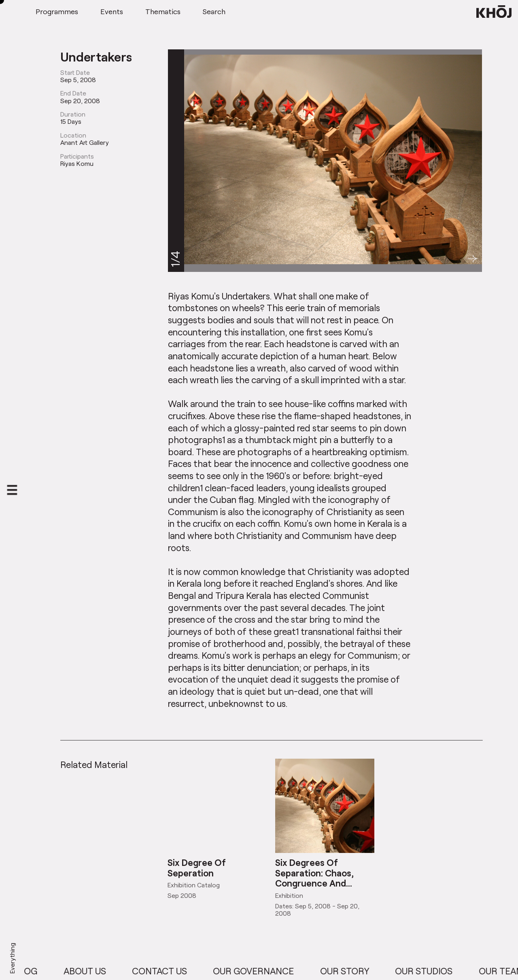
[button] (472, 259)
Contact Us (166, 971)
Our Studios (430, 971)
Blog (32, 971)
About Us (91, 971)
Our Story (351, 971)
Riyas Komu (77, 163)
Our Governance (259, 971)
